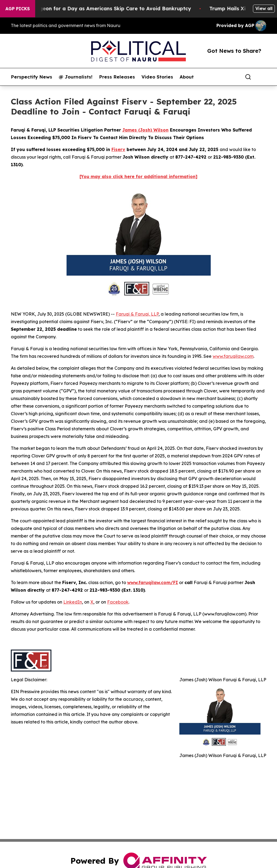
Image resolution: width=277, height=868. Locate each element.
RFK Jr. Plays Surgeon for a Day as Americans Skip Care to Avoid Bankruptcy (100, 9)
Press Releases (117, 77)
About (187, 77)
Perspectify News (32, 77)
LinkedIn (73, 602)
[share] (262, 77)
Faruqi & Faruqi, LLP (137, 314)
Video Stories (157, 77)
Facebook (118, 602)
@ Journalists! (76, 77)
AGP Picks (18, 9)
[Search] (248, 77)
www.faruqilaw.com (233, 356)
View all (264, 8)
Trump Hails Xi (234, 9)
